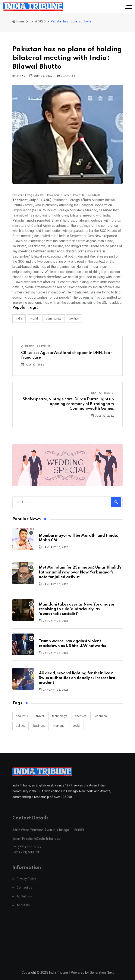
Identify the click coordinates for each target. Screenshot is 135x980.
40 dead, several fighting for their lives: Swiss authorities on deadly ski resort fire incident (77, 678)
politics (21, 726)
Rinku (21, 76)
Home (18, 21)
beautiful (22, 716)
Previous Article (35, 346)
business (39, 726)
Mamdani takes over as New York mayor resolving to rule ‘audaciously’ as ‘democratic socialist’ (77, 609)
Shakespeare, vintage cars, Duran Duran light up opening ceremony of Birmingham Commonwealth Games (68, 404)
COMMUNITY (54, 318)
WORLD (40, 21)
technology (59, 716)
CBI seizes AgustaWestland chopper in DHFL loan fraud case (67, 355)
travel (40, 716)
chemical (81, 716)
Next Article (103, 393)
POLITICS (74, 318)
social (76, 726)
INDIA (19, 318)
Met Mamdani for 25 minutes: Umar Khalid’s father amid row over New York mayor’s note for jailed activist (80, 572)
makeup (59, 726)
